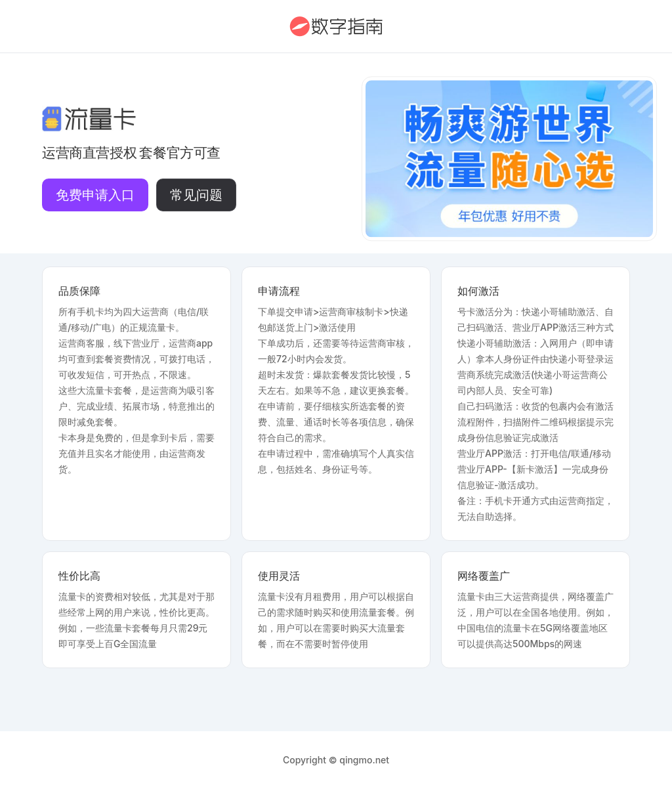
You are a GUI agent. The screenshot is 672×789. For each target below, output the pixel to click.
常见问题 (196, 195)
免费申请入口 (95, 195)
